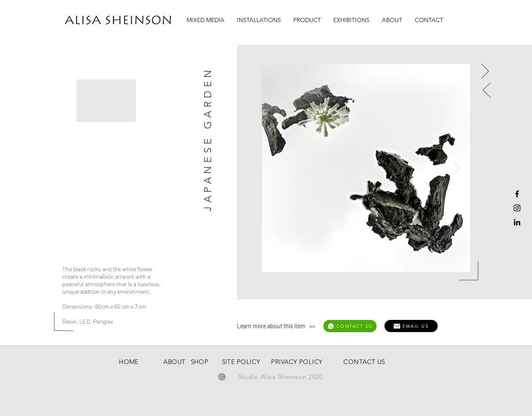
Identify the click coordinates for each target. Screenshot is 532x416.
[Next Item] (456, 168)
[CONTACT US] (350, 326)
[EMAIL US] (411, 326)
